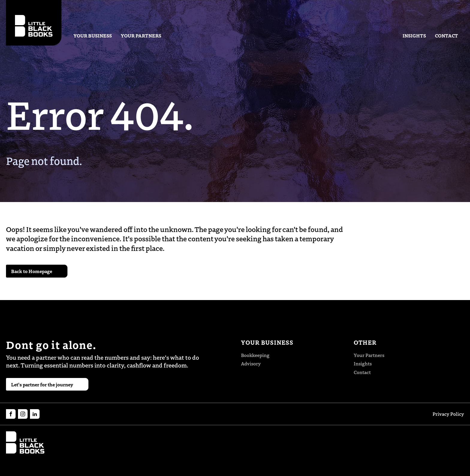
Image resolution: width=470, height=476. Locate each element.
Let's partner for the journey (42, 384)
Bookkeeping (255, 355)
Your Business (93, 35)
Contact (446, 35)
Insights (414, 35)
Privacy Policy (448, 414)
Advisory (251, 363)
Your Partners (141, 35)
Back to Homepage (32, 271)
